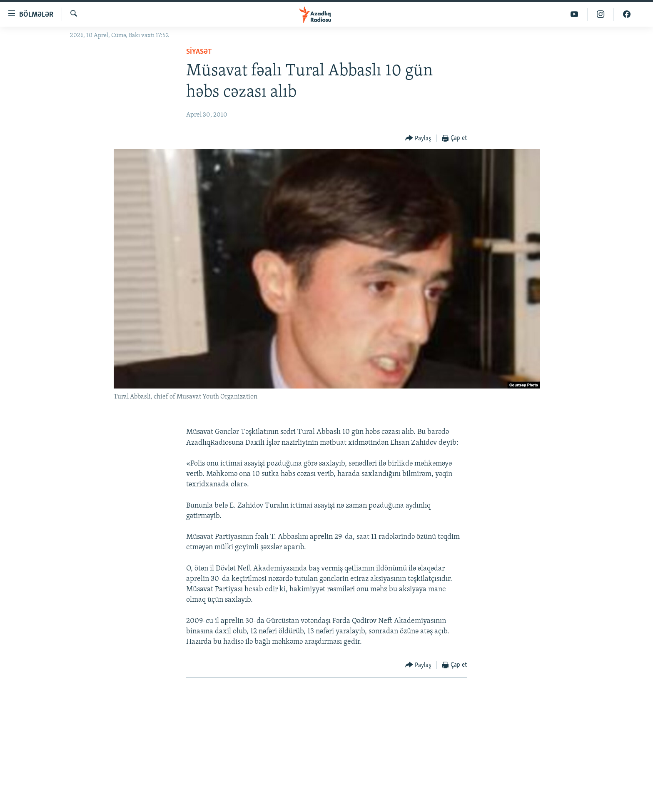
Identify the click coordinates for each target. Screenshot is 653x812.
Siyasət (199, 52)
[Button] (418, 138)
